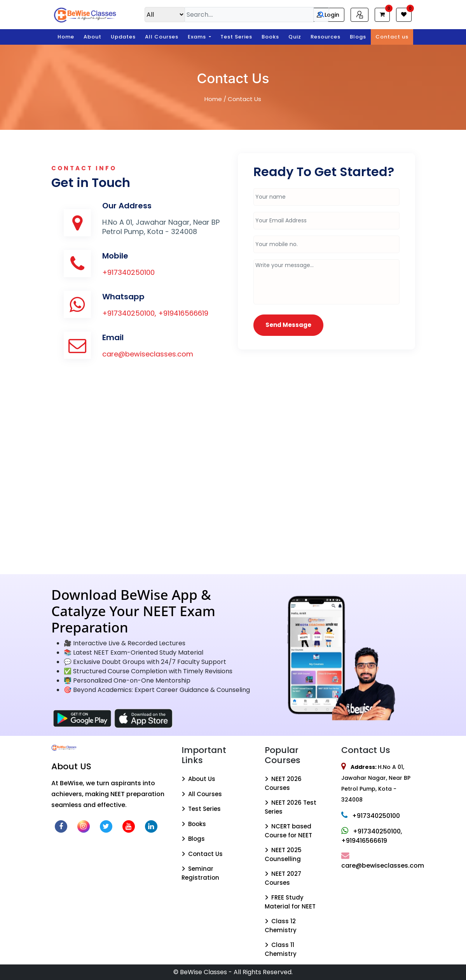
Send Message (288, 325)
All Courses (162, 37)
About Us (198, 779)
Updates (123, 37)
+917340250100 (128, 272)
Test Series (236, 37)
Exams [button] (198, 37)
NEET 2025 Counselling (283, 854)
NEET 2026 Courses (283, 783)
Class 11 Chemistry (281, 949)
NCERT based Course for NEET (288, 831)
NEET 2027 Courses (283, 878)
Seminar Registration (200, 873)
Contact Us (202, 854)
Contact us (392, 37)
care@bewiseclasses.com (148, 354)
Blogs (358, 37)
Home (66, 37)
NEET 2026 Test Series (291, 807)
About (93, 37)
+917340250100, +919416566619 (155, 313)
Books (270, 37)
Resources (326, 37)
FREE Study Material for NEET (290, 902)
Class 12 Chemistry (281, 926)
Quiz (295, 37)
